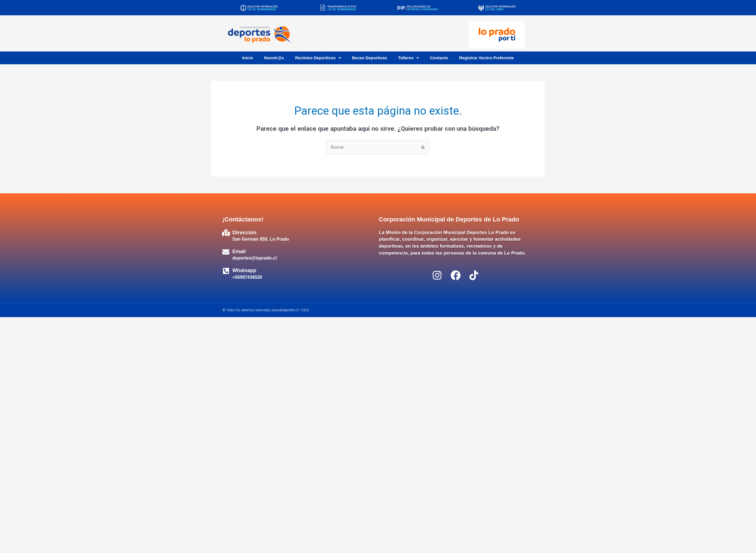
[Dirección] (226, 233)
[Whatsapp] (226, 271)
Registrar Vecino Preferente (487, 58)
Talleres (408, 58)
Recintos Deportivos (318, 58)
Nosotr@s (274, 58)
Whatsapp (244, 270)
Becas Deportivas (370, 58)
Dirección (244, 232)
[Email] (226, 252)
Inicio (248, 58)
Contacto (439, 58)
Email (239, 251)
